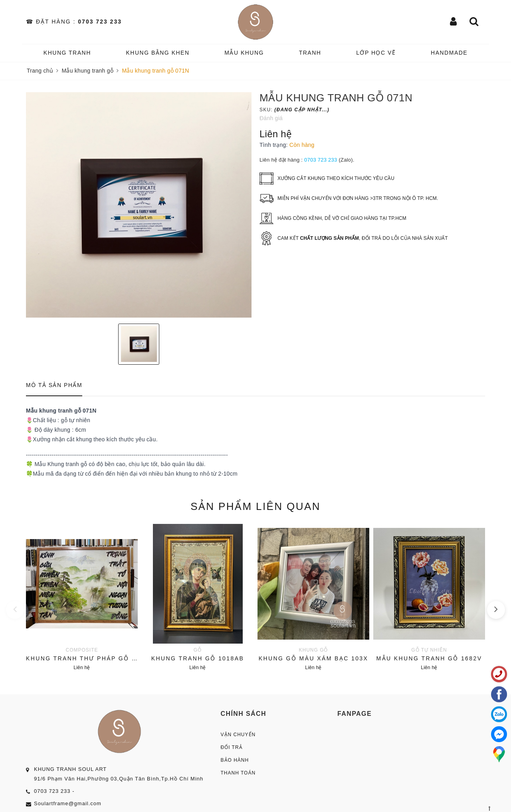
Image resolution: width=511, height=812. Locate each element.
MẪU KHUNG (244, 53)
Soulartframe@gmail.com (68, 803)
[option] (139, 205)
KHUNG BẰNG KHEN (157, 53)
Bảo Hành (235, 760)
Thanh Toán (238, 773)
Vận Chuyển (238, 735)
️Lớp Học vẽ (376, 53)
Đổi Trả (232, 747)
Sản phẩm (255, 506)
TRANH (310, 53)
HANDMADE (449, 53)
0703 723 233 (100, 22)
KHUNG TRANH (67, 53)
